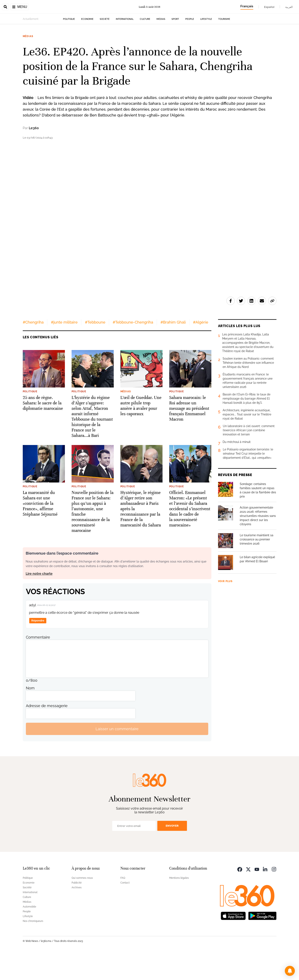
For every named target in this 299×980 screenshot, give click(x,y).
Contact (125, 909)
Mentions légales (179, 904)
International (125, 45)
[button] (290, 971)
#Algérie (201, 348)
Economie (87, 45)
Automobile (29, 933)
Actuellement (31, 45)
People (190, 45)
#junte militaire (64, 348)
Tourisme (224, 45)
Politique (69, 45)
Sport (175, 45)
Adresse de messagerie (47, 732)
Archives (77, 914)
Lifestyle (206, 45)
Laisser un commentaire (117, 755)
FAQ (123, 904)
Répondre (38, 647)
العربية (289, 7)
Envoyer (172, 852)
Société (105, 45)
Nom (30, 714)
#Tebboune (95, 348)
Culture (145, 45)
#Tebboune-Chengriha (133, 348)
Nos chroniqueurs (33, 947)
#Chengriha (33, 348)
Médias (161, 45)
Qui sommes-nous (82, 904)
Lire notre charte (39, 600)
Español (269, 7)
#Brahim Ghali (173, 348)
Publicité (77, 909)
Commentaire (38, 663)
